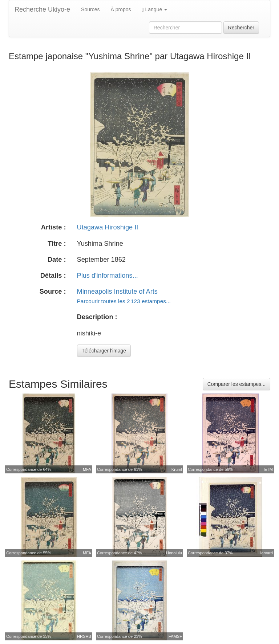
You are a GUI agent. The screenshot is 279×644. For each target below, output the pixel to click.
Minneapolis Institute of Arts (117, 292)
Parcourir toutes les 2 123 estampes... (124, 301)
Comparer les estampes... (236, 384)
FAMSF (175, 636)
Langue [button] (154, 10)
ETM (268, 469)
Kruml (177, 469)
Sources (90, 9)
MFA (87, 469)
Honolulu (174, 553)
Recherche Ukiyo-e (42, 9)
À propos (121, 9)
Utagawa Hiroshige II (108, 227)
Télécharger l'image (104, 351)
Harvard (266, 553)
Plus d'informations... (108, 276)
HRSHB (84, 636)
